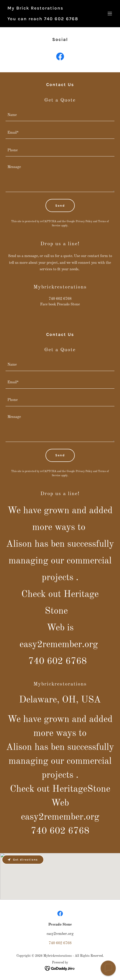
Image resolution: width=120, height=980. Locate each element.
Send (60, 206)
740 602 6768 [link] (60, 299)
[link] (43, 19)
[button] (110, 13)
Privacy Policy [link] (84, 222)
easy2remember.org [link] (60, 817)
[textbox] (60, 115)
